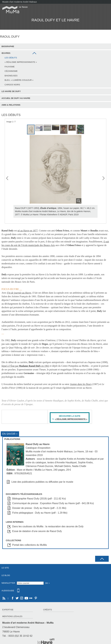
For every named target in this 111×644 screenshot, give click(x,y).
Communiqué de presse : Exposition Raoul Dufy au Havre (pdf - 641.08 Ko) (53, 503)
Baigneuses (11, 76)
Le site (5, 568)
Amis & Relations (11, 105)
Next (104, 178)
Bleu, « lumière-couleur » (19, 80)
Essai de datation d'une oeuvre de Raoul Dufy (37, 531)
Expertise (8, 610)
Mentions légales (12, 616)
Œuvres (6, 53)
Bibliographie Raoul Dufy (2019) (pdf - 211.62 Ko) (39, 499)
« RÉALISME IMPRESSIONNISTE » (71, 419)
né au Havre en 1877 (27, 231)
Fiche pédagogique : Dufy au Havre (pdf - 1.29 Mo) (40, 513)
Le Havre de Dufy (11, 91)
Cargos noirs (12, 85)
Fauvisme (10, 67)
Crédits (48, 610)
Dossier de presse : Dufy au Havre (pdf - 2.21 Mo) (39, 508)
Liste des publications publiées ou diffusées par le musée (42, 482)
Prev (7, 178)
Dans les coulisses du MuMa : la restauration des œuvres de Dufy (48, 526)
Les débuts (11, 58)
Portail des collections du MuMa (29, 545)
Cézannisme (11, 71)
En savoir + (10, 434)
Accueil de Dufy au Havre (16, 98)
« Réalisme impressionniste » (21, 62)
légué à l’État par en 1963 (25, 366)
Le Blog (6, 575)
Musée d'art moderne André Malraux (20, 2)
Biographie (8, 46)
